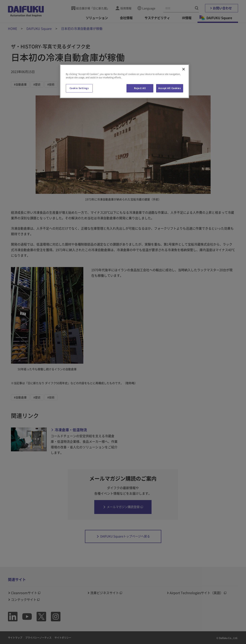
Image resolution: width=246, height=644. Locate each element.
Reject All (140, 88)
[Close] (184, 69)
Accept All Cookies (170, 88)
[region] (124, 81)
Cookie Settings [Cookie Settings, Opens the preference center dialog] (79, 88)
